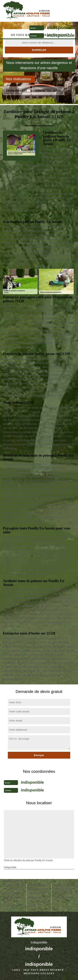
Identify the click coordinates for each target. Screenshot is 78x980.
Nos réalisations (18, 79)
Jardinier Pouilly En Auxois (13, 907)
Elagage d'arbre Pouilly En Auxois (63, 887)
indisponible (61, 27)
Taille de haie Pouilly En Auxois (63, 895)
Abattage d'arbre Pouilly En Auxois (13, 887)
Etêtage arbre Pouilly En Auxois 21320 (38, 901)
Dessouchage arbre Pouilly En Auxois (13, 897)
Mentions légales (39, 973)
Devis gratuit (17, 91)
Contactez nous (48, 91)
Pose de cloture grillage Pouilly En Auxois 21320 (39, 889)
